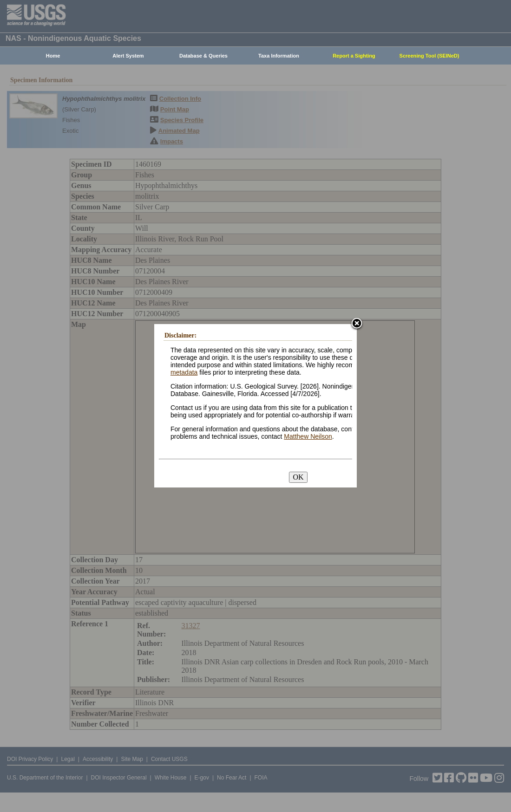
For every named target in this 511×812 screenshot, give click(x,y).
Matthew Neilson (308, 436)
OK (298, 477)
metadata (184, 372)
